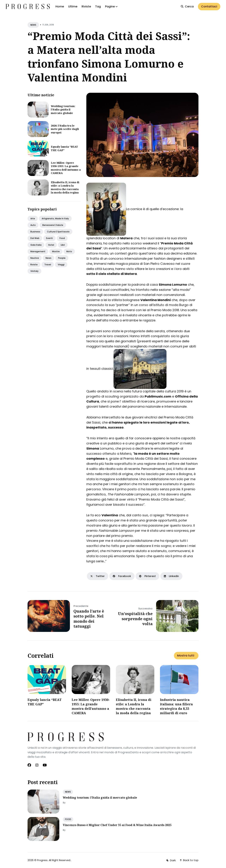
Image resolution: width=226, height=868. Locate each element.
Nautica (35, 258)
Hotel (51, 245)
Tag (98, 6)
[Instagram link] (37, 765)
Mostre (56, 251)
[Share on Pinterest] (147, 576)
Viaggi (61, 265)
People (62, 258)
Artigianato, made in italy (55, 219)
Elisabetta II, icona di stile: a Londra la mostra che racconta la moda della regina (65, 187)
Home (60, 6)
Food (62, 238)
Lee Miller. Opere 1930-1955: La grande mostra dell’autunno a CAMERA (66, 168)
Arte (33, 219)
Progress (42, 860)
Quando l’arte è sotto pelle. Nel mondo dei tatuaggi (89, 619)
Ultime (73, 6)
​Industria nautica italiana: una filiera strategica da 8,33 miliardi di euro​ (176, 706)
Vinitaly (34, 271)
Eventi (49, 238)
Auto (33, 225)
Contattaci (209, 6)
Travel (48, 265)
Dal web (35, 238)
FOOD (68, 819)
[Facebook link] (30, 765)
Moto (69, 251)
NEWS (33, 25)
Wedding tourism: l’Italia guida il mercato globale (63, 109)
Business (35, 232)
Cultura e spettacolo (58, 232)
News (48, 258)
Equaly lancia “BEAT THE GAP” (64, 148)
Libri (63, 245)
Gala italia (36, 245)
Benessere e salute (53, 225)
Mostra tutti (186, 656)
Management (38, 251)
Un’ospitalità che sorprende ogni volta (135, 619)
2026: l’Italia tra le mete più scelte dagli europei (65, 129)
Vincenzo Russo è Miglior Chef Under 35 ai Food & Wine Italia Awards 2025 (117, 825)
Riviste (86, 6)
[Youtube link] (45, 765)
